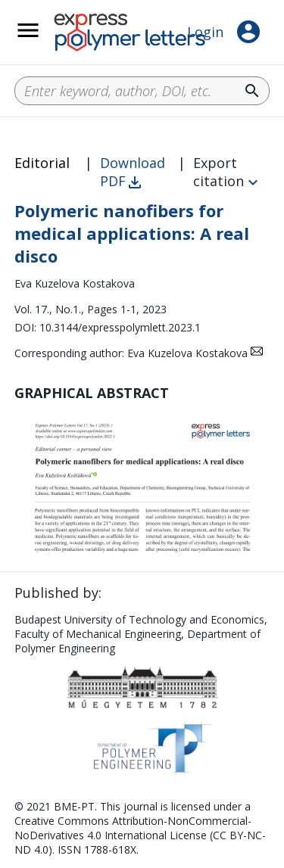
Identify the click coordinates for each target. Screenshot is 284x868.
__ (48, 39)
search (252, 91)
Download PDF (133, 172)
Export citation (218, 172)
